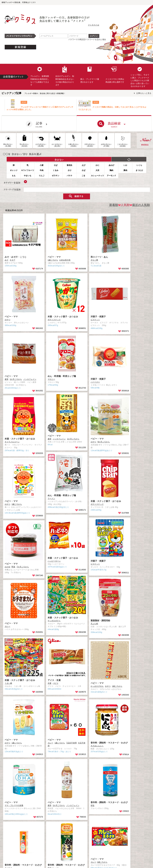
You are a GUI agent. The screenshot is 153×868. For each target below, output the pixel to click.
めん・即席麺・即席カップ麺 (62, 376)
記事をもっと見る (144, 93)
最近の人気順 (140, 205)
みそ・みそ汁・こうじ (16, 257)
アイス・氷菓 (54, 680)
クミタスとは (94, 25)
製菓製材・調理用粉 (100, 621)
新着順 (114, 205)
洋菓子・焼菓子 (98, 317)
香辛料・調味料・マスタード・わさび (109, 743)
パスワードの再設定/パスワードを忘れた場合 (87, 39)
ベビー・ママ (54, 257)
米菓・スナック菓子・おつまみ (63, 317)
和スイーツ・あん (99, 257)
